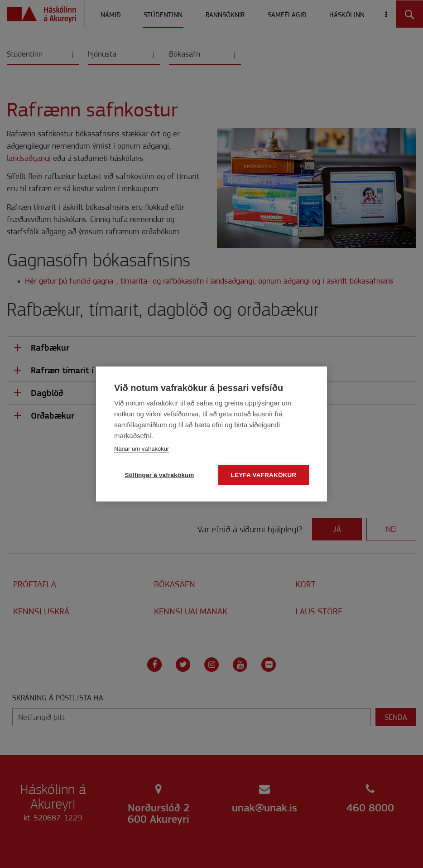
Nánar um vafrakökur (142, 449)
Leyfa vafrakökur (264, 475)
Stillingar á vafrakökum (159, 475)
